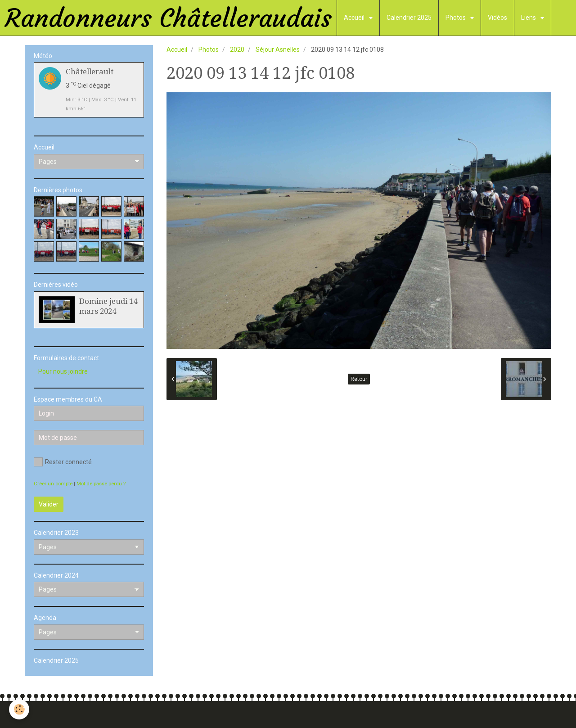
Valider (49, 504)
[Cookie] (19, 709)
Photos (456, 18)
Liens (529, 18)
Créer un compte (53, 484)
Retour (359, 379)
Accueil (355, 18)
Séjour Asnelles (278, 50)
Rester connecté (63, 462)
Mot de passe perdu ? (101, 484)
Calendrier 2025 (409, 18)
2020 (237, 50)
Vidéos (497, 18)
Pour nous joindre (63, 371)
